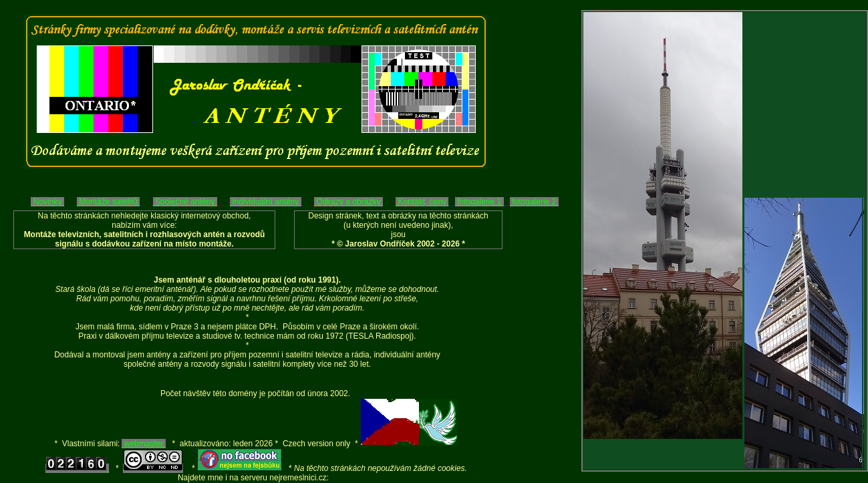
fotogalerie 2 (534, 202)
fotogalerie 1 (479, 202)
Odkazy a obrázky (348, 202)
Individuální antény (266, 202)
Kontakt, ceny (422, 202)
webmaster (143, 444)
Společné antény (185, 202)
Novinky (47, 202)
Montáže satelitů (108, 202)
